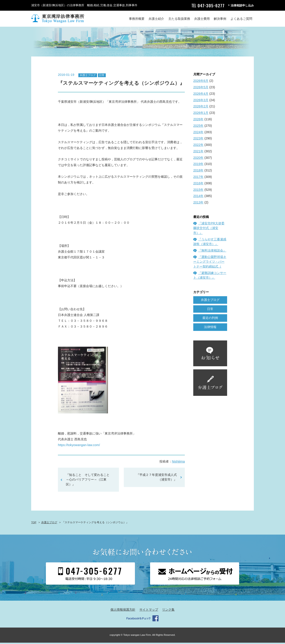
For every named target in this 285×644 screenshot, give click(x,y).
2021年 (198, 153)
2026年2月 (201, 108)
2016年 (198, 185)
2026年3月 (201, 101)
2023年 (198, 140)
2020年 (198, 159)
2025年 (198, 127)
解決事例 (220, 19)
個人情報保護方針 (123, 611)
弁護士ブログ (88, 76)
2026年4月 (201, 95)
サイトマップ (149, 611)
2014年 (198, 197)
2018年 (198, 172)
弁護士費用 (202, 19)
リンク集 (168, 611)
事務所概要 (137, 19)
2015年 (198, 191)
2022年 (198, 146)
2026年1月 (201, 114)
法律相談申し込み (242, 5)
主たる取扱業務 (179, 19)
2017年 (198, 178)
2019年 (198, 165)
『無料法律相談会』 (212, 252)
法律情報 (210, 328)
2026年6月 (201, 82)
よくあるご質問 (241, 19)
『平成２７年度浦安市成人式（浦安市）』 (157, 479)
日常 (102, 76)
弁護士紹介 (156, 19)
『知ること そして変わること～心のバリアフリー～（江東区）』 (88, 481)
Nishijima (178, 463)
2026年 (198, 121)
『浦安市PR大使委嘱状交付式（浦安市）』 (209, 229)
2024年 (198, 133)
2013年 (198, 204)
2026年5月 (201, 89)
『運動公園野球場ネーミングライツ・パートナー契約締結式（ (210, 263)
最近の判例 (210, 319)
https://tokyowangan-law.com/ (79, 446)
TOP (34, 524)
